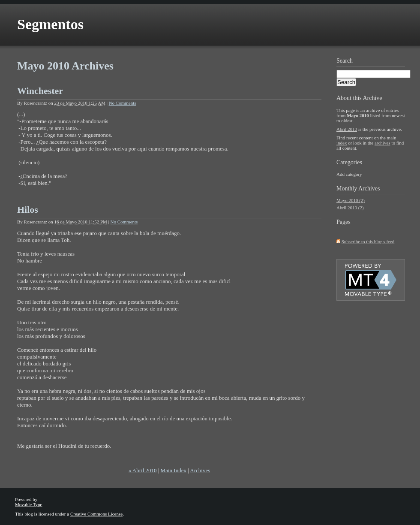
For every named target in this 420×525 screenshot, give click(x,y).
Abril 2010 (347, 129)
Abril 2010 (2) (350, 208)
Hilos (28, 210)
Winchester (40, 91)
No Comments (123, 103)
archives (382, 143)
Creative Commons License (96, 514)
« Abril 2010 (143, 470)
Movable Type (29, 504)
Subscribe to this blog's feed (368, 241)
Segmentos (50, 24)
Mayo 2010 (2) (351, 200)
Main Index (174, 470)
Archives (200, 470)
